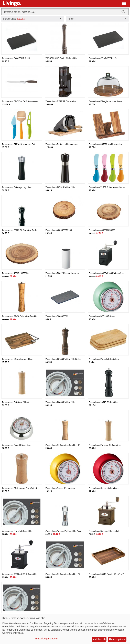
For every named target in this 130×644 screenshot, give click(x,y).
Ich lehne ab (99, 639)
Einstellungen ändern (47, 639)
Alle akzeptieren (117, 639)
